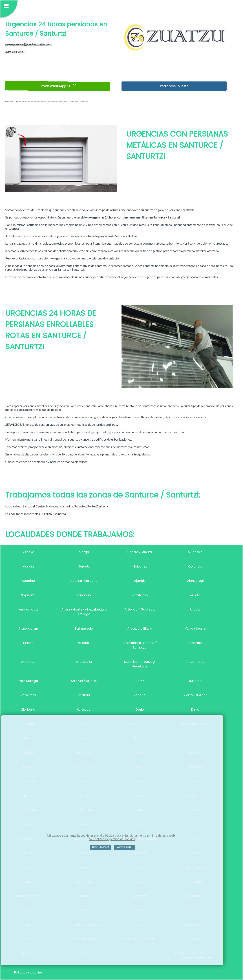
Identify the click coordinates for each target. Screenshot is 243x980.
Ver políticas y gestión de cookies (112, 839)
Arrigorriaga (28, 609)
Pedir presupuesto (174, 86)
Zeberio (140, 695)
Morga (84, 552)
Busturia (195, 681)
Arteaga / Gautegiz (140, 609)
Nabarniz (140, 566)
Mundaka (195, 552)
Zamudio (84, 595)
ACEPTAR (124, 847)
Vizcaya (28, 552)
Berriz (140, 681)
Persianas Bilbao (13, 102)
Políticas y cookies (28, 972)
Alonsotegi (195, 581)
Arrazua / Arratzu (84, 681)
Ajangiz (140, 581)
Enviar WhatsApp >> (58, 86)
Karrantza (28, 695)
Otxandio (195, 566)
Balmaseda (84, 629)
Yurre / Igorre (195, 629)
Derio (140, 710)
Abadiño (28, 581)
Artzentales (195, 662)
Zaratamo (140, 595)
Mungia (28, 566)
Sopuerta (28, 595)
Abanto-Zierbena (84, 581)
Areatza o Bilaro (140, 629)
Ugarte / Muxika (140, 552)
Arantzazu (84, 662)
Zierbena (28, 710)
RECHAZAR (101, 847)
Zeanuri (84, 695)
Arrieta (195, 595)
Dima (195, 710)
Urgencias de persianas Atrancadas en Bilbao (45, 102)
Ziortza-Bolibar (195, 695)
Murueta (84, 566)
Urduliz (195, 609)
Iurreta (28, 643)
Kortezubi (84, 710)
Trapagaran (28, 629)
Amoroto (195, 643)
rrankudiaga (28, 681)
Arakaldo (28, 662)
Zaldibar (84, 643)
